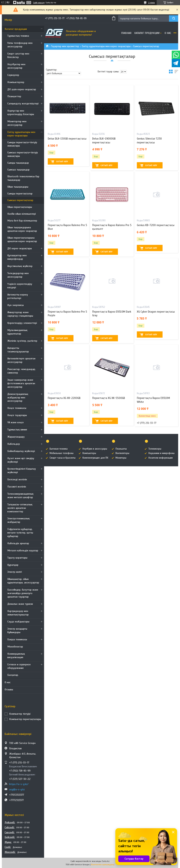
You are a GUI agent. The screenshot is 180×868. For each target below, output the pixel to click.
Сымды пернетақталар (20, 194)
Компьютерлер (16, 82)
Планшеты (121, 449)
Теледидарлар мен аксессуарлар (18, 275)
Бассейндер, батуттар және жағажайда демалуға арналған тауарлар (23, 593)
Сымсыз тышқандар (18, 170)
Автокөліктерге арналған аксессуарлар (21, 360)
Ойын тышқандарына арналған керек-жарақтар (22, 229)
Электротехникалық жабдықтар (18, 520)
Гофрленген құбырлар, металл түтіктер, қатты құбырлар (20, 533)
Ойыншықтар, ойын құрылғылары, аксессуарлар (23, 581)
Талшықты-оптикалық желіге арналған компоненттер (20, 508)
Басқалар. (13, 675)
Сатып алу (62, 161)
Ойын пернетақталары (20, 207)
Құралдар (13, 565)
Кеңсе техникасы (17, 408)
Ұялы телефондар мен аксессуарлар (20, 45)
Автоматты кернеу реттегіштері (18, 296)
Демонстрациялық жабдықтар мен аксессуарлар (18, 398)
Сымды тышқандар (18, 163)
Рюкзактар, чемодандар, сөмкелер (21, 371)
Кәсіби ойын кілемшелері (22, 214)
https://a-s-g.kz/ (19, 784)
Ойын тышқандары (18, 187)
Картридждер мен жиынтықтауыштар (18, 613)
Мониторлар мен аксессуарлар (17, 123)
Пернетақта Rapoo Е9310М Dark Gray (112, 314)
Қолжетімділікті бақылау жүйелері (22, 471)
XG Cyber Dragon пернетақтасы (156, 312)
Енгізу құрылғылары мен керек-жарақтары (21, 134)
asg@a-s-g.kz (17, 789)
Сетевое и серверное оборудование (19, 666)
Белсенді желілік (17, 479)
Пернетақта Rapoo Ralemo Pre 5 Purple (67, 314)
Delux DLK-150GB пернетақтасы (67, 139)
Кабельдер (14, 444)
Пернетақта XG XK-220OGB (64, 398)
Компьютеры (89, 453)
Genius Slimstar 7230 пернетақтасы (149, 140)
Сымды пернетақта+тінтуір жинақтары (22, 144)
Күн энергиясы (16, 305)
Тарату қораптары (17, 558)
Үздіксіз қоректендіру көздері (20, 286)
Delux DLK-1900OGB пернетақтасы (104, 140)
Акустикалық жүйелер (20, 266)
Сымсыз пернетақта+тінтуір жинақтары (23, 154)
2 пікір (152, 3)
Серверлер (13, 75)
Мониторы (121, 458)
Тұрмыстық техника (18, 36)
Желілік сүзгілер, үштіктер (22, 341)
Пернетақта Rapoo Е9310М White (153, 400)
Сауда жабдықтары (18, 622)
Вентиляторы (122, 453)
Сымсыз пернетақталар (20, 200)
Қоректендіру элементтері (22, 323)
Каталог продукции (16, 29)
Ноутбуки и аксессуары (95, 449)
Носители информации (161, 458)
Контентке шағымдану (103, 865)
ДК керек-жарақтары (20, 248)
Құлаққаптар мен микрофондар (17, 257)
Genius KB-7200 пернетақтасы (156, 225)
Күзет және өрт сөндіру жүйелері (21, 460)
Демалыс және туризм (20, 604)
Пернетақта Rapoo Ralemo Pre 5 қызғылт (112, 227)
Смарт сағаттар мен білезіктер (18, 55)
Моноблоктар (15, 647)
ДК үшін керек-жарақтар (22, 89)
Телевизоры (155, 449)
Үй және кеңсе (16, 422)
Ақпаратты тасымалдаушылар (18, 350)
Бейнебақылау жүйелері (21, 451)
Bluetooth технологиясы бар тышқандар (23, 178)
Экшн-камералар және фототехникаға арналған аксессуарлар (21, 383)
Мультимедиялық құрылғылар (17, 332)
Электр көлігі (15, 572)
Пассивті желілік (17, 487)
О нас (8, 682)
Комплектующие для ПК (95, 458)
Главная (126, 33)
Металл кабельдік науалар (23, 551)
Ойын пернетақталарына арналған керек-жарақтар (22, 240)
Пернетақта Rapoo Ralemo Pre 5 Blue (67, 227)
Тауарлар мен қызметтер (65, 46)
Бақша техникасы (17, 639)
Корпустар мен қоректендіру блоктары (21, 112)
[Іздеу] (174, 19)
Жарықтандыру (16, 437)
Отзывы (9, 690)
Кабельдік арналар (18, 543)
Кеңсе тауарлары (17, 415)
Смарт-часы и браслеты (63, 458)
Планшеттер (14, 96)
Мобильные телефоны (62, 453)
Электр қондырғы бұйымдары (17, 631)
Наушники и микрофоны (161, 453)
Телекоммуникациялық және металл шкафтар (20, 496)
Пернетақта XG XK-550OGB (109, 398)
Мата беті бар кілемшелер (22, 221)
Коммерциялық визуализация (16, 656)
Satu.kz (106, 861)
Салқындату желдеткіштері (23, 104)
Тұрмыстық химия (17, 430)
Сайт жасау (39, 3)
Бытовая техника (59, 449)
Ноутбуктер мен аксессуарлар (16, 66)
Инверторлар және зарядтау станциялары (20, 314)
